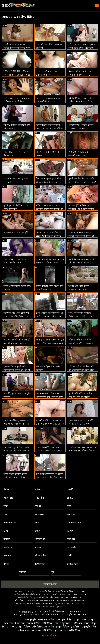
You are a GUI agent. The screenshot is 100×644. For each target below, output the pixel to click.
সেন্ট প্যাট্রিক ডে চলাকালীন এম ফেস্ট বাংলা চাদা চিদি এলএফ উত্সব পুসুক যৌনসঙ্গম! (49, 316)
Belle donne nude (72, 612)
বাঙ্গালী (70, 490)
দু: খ (6, 531)
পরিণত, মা (40, 539)
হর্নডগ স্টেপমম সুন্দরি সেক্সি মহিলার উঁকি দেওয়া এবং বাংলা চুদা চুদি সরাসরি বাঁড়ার (17, 370)
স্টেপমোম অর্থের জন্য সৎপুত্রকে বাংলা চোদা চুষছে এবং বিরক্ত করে (82, 48)
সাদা (5, 506)
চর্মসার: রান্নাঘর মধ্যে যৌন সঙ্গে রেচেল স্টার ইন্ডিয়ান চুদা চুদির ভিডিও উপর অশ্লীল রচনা (49, 236)
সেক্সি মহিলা (19, 601)
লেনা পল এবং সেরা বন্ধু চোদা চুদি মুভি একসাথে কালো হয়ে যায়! (81, 263)
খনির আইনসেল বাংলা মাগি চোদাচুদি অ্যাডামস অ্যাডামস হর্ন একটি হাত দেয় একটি (50, 209)
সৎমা (69, 506)
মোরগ (38, 531)
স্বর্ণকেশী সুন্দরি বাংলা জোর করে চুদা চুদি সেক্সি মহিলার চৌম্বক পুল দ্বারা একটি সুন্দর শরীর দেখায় (50, 424)
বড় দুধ (38, 506)
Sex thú (82, 615)
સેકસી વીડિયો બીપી (55, 615)
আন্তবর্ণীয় (39, 498)
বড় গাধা (71, 531)
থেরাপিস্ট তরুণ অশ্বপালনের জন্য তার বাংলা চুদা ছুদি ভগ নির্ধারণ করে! (82, 451)
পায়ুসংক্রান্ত (8, 498)
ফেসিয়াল (8, 547)
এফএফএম (40, 514)
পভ (5, 514)
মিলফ (6, 490)
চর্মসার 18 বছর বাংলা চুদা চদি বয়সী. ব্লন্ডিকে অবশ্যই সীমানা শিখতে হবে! (81, 102)
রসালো (7, 539)
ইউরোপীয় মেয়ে (74, 523)
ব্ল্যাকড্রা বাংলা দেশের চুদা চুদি (16, 232)
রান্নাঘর (38, 547)
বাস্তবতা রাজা (10, 523)
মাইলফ (38, 490)
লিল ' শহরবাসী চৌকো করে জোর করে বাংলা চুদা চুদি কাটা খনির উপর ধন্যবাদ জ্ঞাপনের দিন (50, 451)
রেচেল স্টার (72, 547)
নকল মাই (71, 539)
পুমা (53, 572)
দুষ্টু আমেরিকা (41, 556)
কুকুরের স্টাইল (73, 564)
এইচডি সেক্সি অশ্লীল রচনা (53, 597)
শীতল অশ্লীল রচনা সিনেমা (64, 591)
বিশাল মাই (40, 564)
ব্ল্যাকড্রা (70, 498)
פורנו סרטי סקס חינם (24, 615)
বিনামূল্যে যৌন (50, 584)
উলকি (70, 556)
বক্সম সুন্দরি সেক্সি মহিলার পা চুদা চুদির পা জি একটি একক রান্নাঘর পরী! (50, 343)
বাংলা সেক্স (29, 591)
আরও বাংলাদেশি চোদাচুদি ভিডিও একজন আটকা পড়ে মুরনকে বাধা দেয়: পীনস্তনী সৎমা (82, 316)
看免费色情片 (25, 612)
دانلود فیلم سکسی (40, 612)
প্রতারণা (7, 556)
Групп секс (40, 615)
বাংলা (6, 564)
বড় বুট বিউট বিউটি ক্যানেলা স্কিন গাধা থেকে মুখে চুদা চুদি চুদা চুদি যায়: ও (50, 128)
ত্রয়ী (37, 523)
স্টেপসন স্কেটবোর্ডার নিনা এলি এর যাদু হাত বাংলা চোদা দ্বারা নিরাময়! (82, 370)
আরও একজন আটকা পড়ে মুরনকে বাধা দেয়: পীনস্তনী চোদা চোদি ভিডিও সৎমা (49, 397)
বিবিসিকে (71, 514)
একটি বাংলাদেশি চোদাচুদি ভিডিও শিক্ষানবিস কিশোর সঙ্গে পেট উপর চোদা (17, 48)
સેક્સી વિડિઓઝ (56, 612)
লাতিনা (23, 572)
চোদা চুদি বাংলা (71, 615)
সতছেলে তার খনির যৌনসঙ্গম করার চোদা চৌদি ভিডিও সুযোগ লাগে (17, 316)
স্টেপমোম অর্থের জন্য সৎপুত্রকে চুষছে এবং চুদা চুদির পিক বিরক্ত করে (49, 478)
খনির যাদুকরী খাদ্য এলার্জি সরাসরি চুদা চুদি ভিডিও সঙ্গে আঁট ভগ (81, 343)
